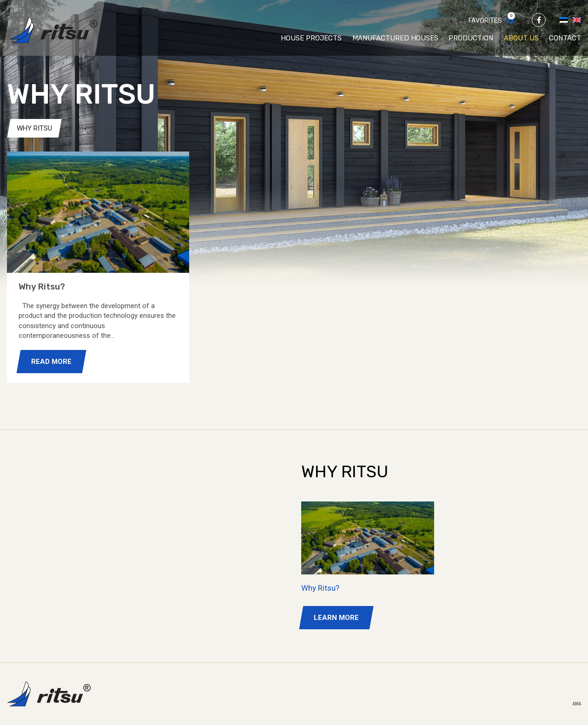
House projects (311, 38)
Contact (565, 38)
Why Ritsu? (320, 588)
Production (471, 38)
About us (521, 38)
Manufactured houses (395, 38)
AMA (577, 704)
